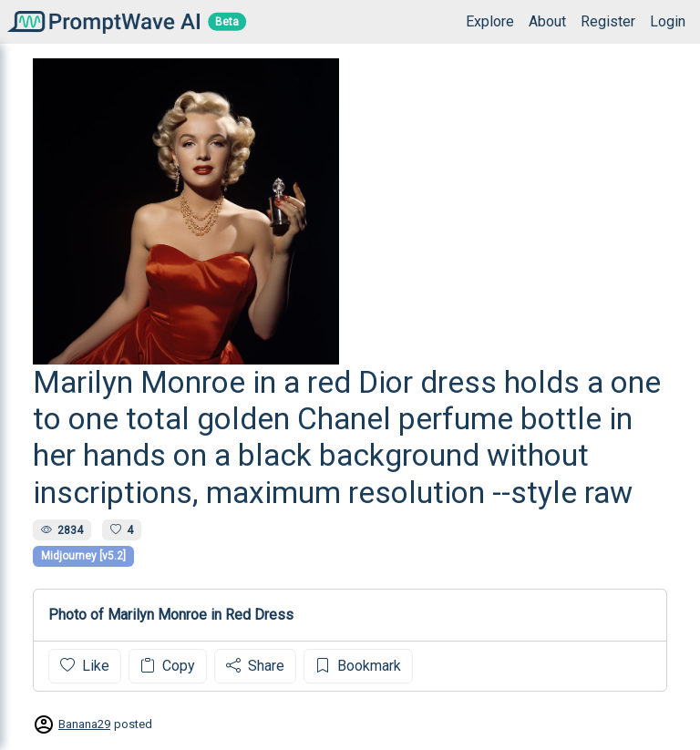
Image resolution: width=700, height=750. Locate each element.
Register (608, 21)
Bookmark (358, 666)
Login (668, 21)
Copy (168, 666)
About (547, 21)
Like (85, 666)
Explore (490, 21)
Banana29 (84, 724)
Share (255, 666)
